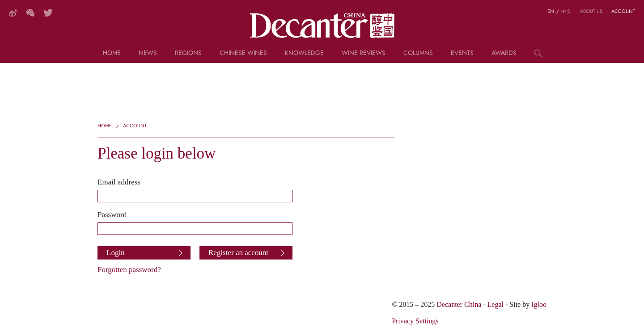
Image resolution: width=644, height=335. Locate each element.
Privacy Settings (415, 321)
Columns (418, 53)
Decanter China (322, 26)
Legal (496, 304)
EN (551, 11)
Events (462, 53)
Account (623, 11)
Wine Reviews (364, 53)
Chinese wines (243, 53)
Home (112, 53)
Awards (504, 53)
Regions (188, 53)
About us (591, 11)
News (148, 53)
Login (116, 252)
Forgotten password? (129, 269)
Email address (119, 182)
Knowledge (304, 53)
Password (112, 214)
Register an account (238, 252)
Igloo (539, 304)
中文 (566, 11)
